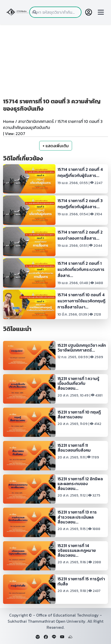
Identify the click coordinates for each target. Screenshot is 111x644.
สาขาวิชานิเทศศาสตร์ (36, 121)
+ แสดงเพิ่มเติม (56, 146)
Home (9, 121)
